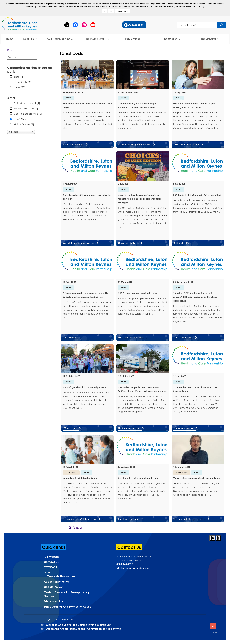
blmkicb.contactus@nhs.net (133, 568)
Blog (18, 77)
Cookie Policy (53, 587)
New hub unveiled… (75, 145)
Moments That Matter (61, 576)
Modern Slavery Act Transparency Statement (67, 594)
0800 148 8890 (125, 564)
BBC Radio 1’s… (183, 243)
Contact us (51, 562)
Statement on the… (185, 428)
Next (79, 528)
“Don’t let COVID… (185, 338)
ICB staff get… (72, 428)
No (111, 11)
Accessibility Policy (57, 582)
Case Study (22, 82)
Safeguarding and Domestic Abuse (68, 607)
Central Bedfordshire (28, 114)
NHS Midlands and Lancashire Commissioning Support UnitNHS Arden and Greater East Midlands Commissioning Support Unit (81, 627)
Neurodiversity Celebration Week (83, 519)
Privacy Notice (54, 601)
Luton (20, 119)
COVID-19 (51, 567)
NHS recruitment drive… (188, 145)
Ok (104, 11)
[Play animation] (212, 538)
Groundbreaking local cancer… (136, 145)
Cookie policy (123, 11)
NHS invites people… (131, 428)
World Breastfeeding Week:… (80, 243)
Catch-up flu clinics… (131, 519)
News (20, 87)
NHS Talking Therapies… (133, 338)
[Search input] (221, 25)
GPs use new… (72, 338)
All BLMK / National (27, 103)
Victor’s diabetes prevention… (192, 519)
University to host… (130, 243)
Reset (11, 50)
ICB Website (52, 557)
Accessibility (134, 25)
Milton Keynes (24, 124)
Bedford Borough (26, 108)
